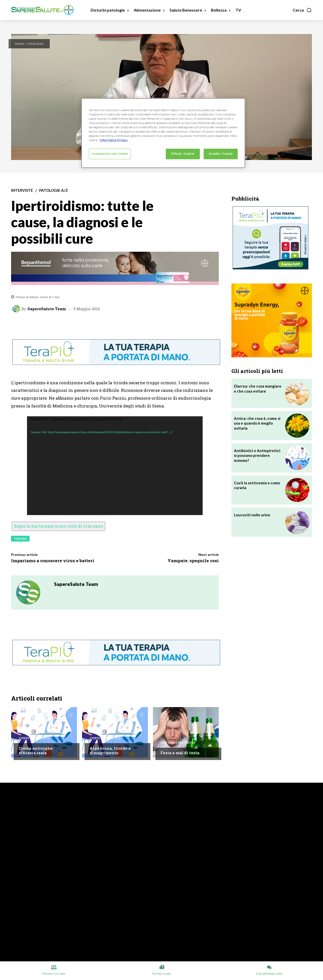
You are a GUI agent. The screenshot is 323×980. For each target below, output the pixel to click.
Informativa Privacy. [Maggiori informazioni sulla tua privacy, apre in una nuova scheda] (114, 140)
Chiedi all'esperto (34, 738)
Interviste (35, 43)
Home (20, 43)
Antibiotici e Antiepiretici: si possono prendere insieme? (257, 455)
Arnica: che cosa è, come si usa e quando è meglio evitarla (257, 423)
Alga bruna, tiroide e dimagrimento (110, 750)
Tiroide (20, 539)
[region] (163, 133)
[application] (115, 466)
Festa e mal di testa (180, 753)
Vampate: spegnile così (193, 561)
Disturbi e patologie (178, 743)
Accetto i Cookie (221, 154)
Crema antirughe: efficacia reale (36, 750)
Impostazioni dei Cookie (110, 154)
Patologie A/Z (53, 190)
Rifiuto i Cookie (183, 154)
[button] (302, 10)
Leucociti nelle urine (252, 515)
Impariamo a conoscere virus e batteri (53, 561)
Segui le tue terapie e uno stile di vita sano (59, 526)
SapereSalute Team (47, 309)
